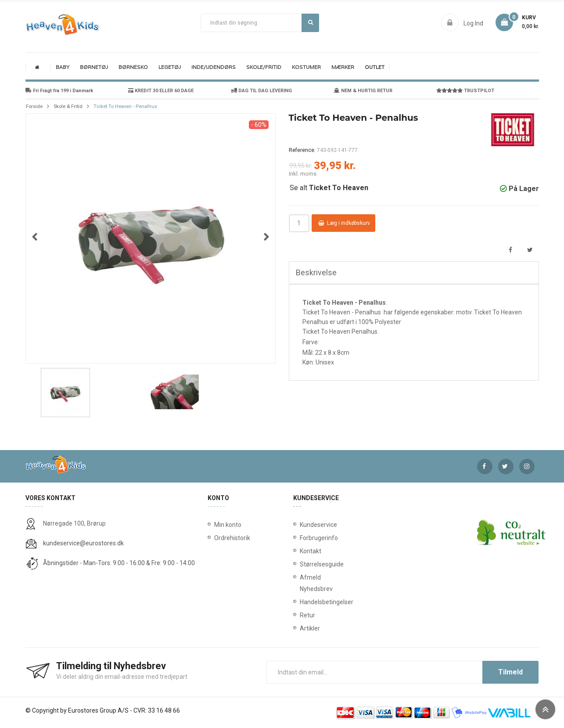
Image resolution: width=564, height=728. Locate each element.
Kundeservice (302, 525)
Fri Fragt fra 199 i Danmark (59, 91)
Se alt (329, 188)
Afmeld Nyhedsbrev (302, 583)
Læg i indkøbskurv (344, 223)
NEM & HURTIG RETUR (363, 91)
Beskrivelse (316, 272)
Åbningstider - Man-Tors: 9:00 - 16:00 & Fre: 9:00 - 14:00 (119, 563)
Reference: (302, 150)
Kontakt (302, 551)
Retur (302, 615)
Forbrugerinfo (302, 538)
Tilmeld (510, 672)
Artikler (302, 628)
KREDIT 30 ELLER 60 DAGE (161, 91)
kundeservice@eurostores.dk (83, 543)
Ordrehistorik (229, 538)
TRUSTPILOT (465, 91)
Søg (311, 22)
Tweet (530, 250)
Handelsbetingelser (302, 602)
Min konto (228, 525)
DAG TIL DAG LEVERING (261, 91)
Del (511, 250)
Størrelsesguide (302, 564)
